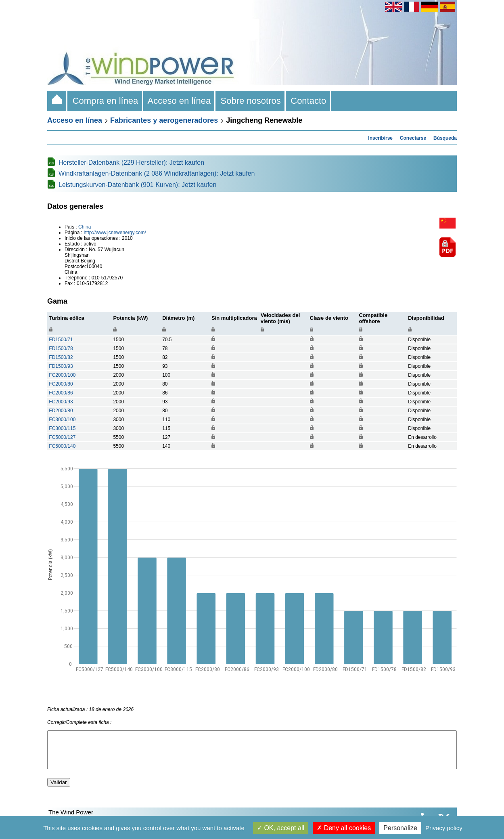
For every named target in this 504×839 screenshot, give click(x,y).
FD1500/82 (61, 357)
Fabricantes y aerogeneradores (164, 120)
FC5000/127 (62, 437)
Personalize (400, 828)
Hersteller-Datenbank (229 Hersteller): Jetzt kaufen (131, 163)
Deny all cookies (344, 828)
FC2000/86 (61, 393)
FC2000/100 (62, 375)
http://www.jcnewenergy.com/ (115, 233)
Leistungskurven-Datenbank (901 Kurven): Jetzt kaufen (137, 185)
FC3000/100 (62, 419)
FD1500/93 (61, 366)
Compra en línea (105, 101)
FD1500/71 (61, 340)
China (85, 227)
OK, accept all (281, 828)
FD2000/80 (61, 411)
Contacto (308, 101)
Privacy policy (444, 828)
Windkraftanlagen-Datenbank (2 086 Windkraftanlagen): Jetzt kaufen (157, 173)
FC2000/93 (61, 402)
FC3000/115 (62, 428)
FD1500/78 (61, 348)
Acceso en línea (180, 101)
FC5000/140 (62, 446)
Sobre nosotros (251, 101)
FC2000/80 (61, 384)
